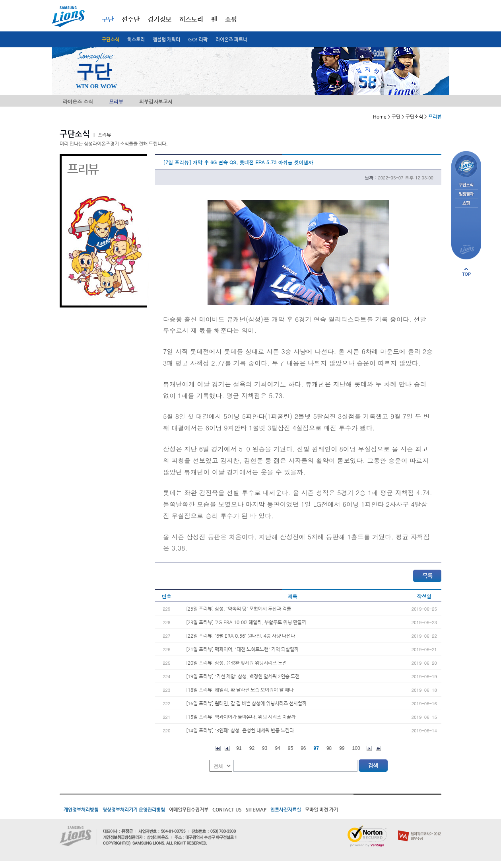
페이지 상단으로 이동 (466, 272)
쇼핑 (231, 19)
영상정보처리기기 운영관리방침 (134, 810)
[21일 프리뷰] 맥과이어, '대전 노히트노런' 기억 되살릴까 (242, 649)
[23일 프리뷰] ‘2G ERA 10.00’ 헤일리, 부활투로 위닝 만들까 (246, 622)
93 (265, 748)
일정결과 (466, 194)
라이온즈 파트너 (231, 39)
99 (342, 748)
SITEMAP (256, 810)
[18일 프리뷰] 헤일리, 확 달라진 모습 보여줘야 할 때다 (240, 690)
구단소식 (111, 39)
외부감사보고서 (156, 101)
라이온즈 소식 (78, 101)
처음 (218, 748)
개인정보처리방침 (81, 810)
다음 (369, 748)
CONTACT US (227, 810)
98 (329, 748)
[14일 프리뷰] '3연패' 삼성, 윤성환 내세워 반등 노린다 (240, 730)
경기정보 (159, 19)
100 (356, 748)
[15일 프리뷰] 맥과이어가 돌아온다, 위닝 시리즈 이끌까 (241, 717)
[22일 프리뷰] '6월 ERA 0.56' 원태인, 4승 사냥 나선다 (241, 636)
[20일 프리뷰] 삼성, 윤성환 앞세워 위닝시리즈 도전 (236, 663)
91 (239, 748)
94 (277, 748)
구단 (108, 19)
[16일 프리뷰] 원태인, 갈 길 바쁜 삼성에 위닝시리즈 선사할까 (246, 703)
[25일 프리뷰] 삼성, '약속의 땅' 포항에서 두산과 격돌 (239, 609)
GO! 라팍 (198, 39)
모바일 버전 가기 (321, 810)
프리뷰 (116, 101)
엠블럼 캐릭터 (166, 39)
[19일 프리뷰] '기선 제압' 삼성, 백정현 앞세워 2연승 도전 (243, 676)
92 (252, 748)
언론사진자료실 (286, 810)
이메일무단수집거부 (189, 810)
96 (303, 748)
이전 (227, 748)
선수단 (131, 19)
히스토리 (136, 39)
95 (290, 748)
